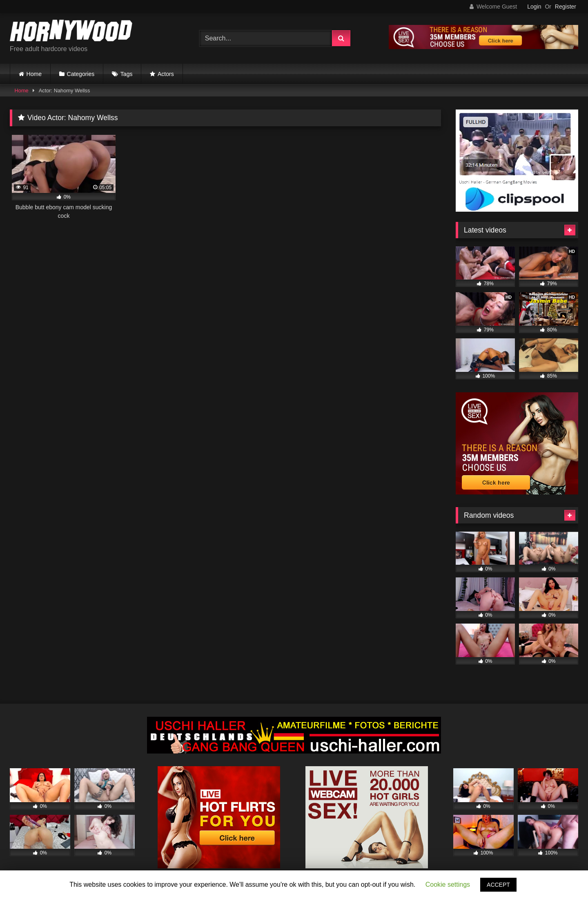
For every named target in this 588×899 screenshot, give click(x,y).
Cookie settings (448, 884)
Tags (127, 74)
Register (566, 7)
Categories (81, 74)
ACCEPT (498, 885)
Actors (166, 74)
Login (534, 7)
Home (34, 74)
